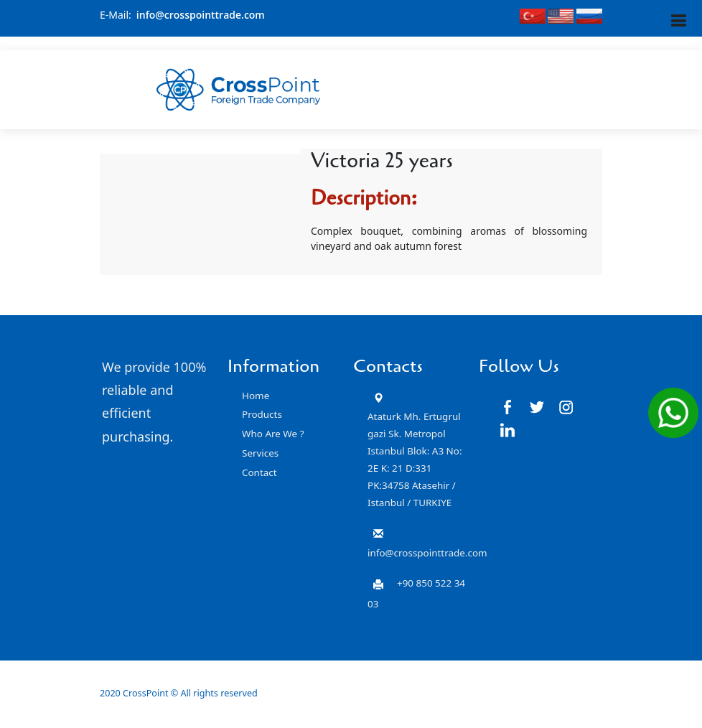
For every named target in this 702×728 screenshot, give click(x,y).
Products (262, 414)
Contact (259, 472)
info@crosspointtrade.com (201, 15)
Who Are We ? (273, 434)
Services (260, 453)
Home (256, 396)
